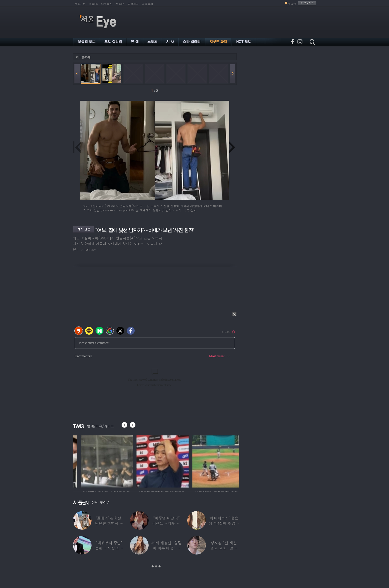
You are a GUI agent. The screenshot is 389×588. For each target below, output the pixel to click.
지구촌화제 (83, 57)
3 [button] (160, 566)
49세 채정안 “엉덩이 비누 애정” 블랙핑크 (167, 548)
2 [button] (156, 566)
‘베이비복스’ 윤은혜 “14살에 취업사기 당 (224, 523)
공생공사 (133, 4)
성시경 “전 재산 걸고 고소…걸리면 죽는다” (224, 548)
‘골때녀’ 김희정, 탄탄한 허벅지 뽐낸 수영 (109, 523)
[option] (99, 461)
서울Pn (93, 4)
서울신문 (80, 4)
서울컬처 (148, 4)
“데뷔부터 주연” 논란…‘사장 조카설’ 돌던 (109, 548)
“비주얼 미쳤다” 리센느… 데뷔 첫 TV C (166, 523)
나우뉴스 (107, 4)
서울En (120, 4)
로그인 (292, 4)
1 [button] (153, 566)
